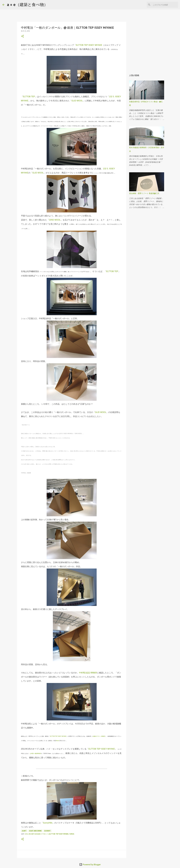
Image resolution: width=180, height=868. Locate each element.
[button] (22, 36)
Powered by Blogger (90, 865)
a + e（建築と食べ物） (27, 4)
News (58, 741)
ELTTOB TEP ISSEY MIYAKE (89, 45)
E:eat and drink (35, 831)
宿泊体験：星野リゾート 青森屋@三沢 (144, 193)
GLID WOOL (77, 101)
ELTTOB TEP (29, 97)
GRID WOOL (55, 220)
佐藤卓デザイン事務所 (99, 736)
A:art (24, 831)
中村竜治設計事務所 (88, 673)
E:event (47, 831)
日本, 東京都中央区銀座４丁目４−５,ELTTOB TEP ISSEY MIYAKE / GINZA (49, 834)
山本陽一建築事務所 (35, 753)
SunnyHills (48, 823)
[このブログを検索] (165, 5)
